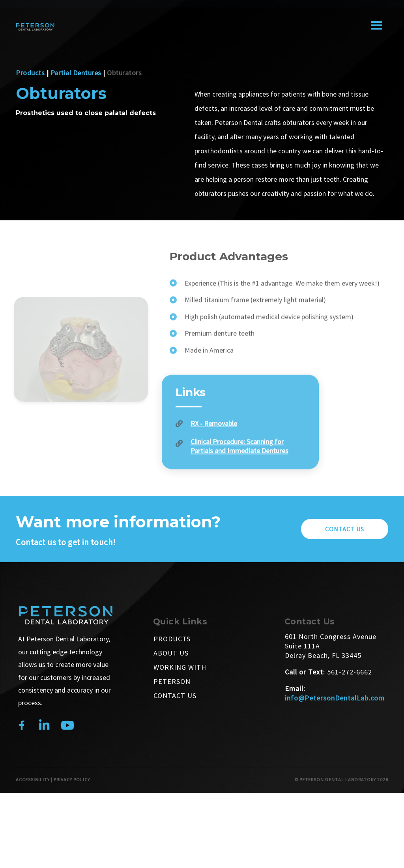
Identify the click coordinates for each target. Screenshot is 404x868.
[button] (345, 529)
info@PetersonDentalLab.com (335, 698)
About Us (130, 8)
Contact (371, 8)
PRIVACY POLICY (72, 780)
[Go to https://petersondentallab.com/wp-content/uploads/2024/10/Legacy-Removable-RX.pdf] (240, 443)
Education (292, 8)
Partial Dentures (76, 73)
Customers (185, 8)
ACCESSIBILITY (33, 780)
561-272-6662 (350, 672)
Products (30, 73)
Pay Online (242, 8)
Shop (333, 8)
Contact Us (175, 696)
